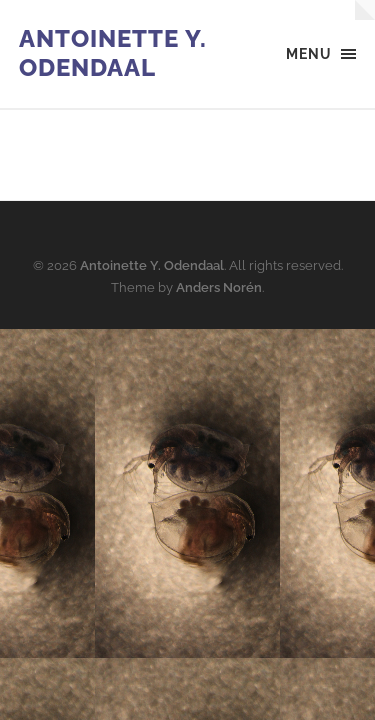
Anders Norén (219, 287)
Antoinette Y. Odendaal (113, 53)
